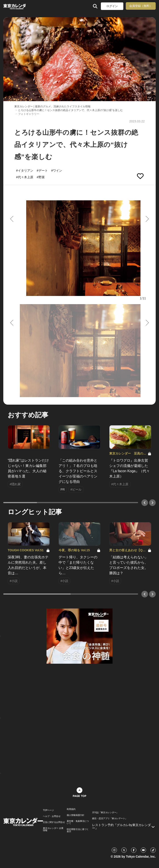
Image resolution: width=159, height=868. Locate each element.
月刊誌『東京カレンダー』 (105, 813)
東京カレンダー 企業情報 (53, 829)
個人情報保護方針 (76, 815)
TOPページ (48, 810)
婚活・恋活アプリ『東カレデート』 (110, 819)
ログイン (112, 6)
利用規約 (71, 809)
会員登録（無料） (141, 6)
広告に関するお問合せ (54, 822)
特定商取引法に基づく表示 (78, 830)
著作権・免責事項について (78, 822)
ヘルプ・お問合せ (52, 816)
